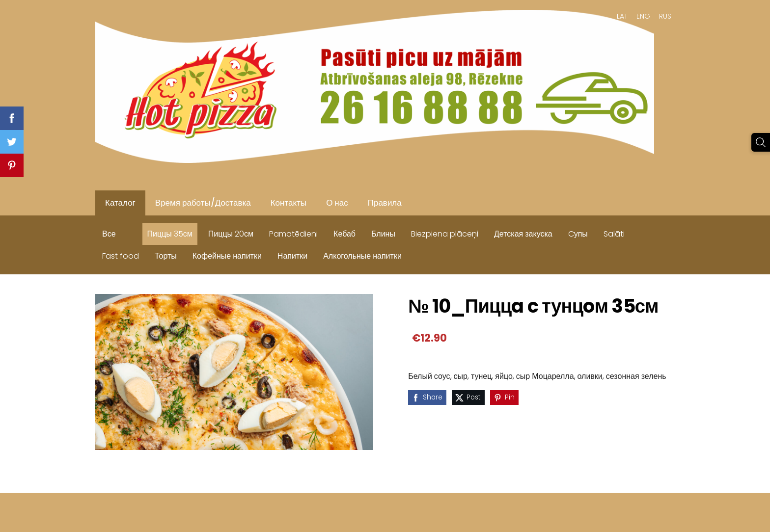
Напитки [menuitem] (292, 256)
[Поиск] (761, 142)
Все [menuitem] (109, 234)
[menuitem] (132, 232)
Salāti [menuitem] (614, 234)
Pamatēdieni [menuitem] (293, 234)
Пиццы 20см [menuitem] (231, 234)
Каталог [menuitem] (120, 203)
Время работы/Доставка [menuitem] (203, 203)
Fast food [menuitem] (121, 256)
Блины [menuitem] (383, 234)
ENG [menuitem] (643, 16)
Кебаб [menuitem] (344, 234)
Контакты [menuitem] (289, 203)
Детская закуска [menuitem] (523, 234)
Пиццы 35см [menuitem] (170, 234)
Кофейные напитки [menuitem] (227, 256)
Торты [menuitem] (166, 256)
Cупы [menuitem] (578, 234)
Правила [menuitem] (385, 203)
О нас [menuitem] (337, 203)
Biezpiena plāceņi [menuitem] (445, 234)
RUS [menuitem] (665, 16)
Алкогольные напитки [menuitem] (362, 256)
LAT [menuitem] (622, 16)
